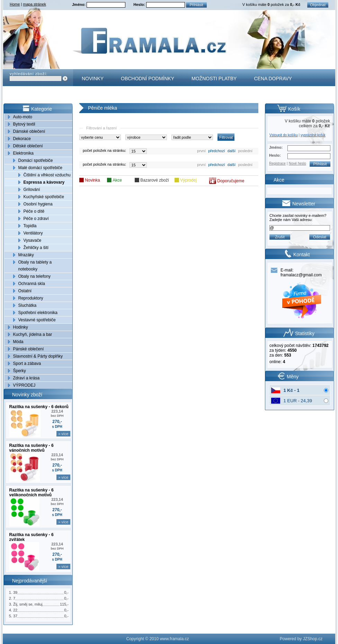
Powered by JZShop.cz (301, 639)
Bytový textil (24, 124)
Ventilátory (33, 233)
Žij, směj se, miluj (28, 604)
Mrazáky (26, 255)
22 (15, 610)
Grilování (32, 190)
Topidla (30, 226)
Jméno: (79, 4)
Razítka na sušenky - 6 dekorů (39, 407)
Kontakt (93, 95)
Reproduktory (31, 298)
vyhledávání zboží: (29, 74)
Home (15, 4)
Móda (18, 342)
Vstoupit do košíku (284, 135)
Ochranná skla (32, 284)
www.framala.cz (174, 639)
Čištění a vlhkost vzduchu (47, 175)
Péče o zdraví (36, 219)
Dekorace (22, 139)
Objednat (318, 5)
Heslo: (140, 4)
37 (15, 616)
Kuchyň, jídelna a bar (33, 334)
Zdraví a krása (26, 378)
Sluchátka (28, 305)
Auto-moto (23, 117)
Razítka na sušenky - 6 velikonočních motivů (32, 493)
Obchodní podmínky (148, 79)
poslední (245, 151)
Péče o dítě (34, 211)
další (232, 151)
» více (63, 434)
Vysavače (33, 240)
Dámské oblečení (29, 131)
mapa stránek (34, 4)
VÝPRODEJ (24, 385)
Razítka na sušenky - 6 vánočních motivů (32, 448)
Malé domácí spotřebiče (40, 168)
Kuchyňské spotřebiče (44, 197)
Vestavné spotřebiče (37, 320)
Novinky (93, 79)
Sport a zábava (27, 364)
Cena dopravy (273, 79)
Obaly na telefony (34, 276)
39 (15, 592)
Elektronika (23, 153)
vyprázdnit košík (313, 135)
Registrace (277, 163)
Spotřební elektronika (38, 313)
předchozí (216, 151)
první (201, 151)
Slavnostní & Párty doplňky (38, 356)
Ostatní (25, 291)
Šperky (20, 371)
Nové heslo (297, 163)
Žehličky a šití (36, 248)
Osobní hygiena (38, 204)
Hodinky (21, 327)
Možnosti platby (214, 79)
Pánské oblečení (29, 349)
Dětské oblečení (28, 146)
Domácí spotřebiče (36, 160)
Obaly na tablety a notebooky (35, 266)
